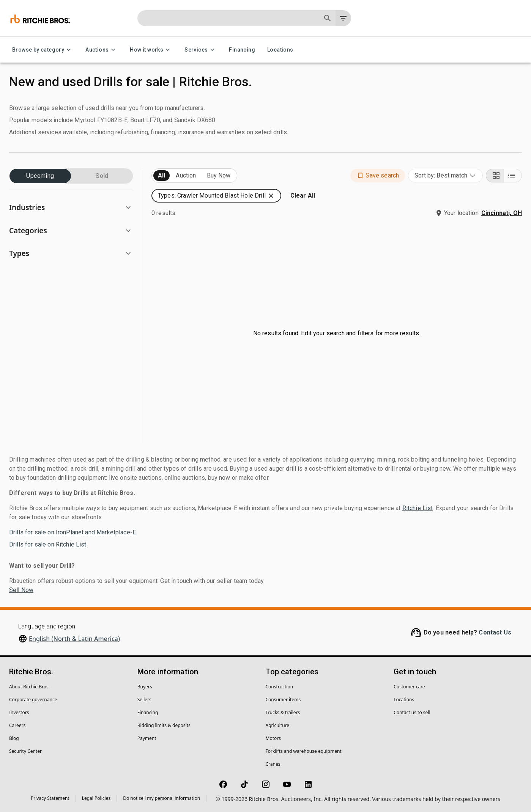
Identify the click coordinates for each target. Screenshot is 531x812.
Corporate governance (33, 700)
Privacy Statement (50, 798)
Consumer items (283, 700)
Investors (19, 712)
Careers (17, 725)
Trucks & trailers (283, 712)
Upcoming (40, 176)
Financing (242, 50)
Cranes (273, 764)
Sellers (144, 700)
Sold (102, 176)
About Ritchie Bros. (29, 687)
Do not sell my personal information (162, 798)
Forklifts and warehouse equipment (304, 751)
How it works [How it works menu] (151, 50)
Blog (14, 738)
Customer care (409, 687)
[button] (71, 208)
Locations (280, 50)
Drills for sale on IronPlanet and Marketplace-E (72, 532)
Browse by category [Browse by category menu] (43, 50)
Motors (273, 738)
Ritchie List (418, 508)
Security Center (25, 751)
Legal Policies (96, 798)
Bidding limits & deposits (164, 725)
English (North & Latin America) (74, 639)
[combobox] (445, 176)
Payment (147, 738)
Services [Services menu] (201, 50)
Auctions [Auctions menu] (102, 50)
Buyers (145, 687)
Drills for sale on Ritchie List (48, 544)
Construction (280, 687)
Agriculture (278, 725)
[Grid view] (495, 176)
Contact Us (495, 632)
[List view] (513, 176)
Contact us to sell (412, 712)
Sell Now (21, 590)
